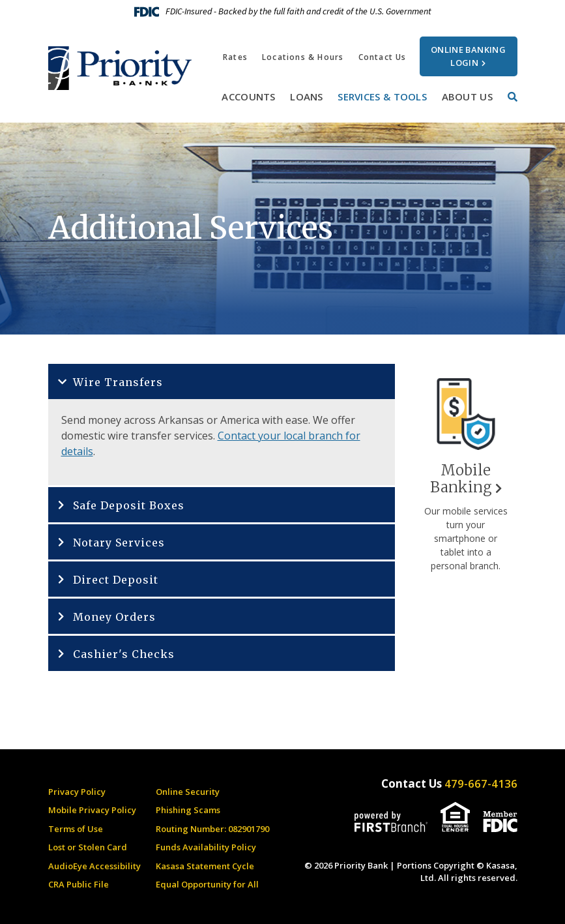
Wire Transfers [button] (118, 382)
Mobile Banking (461, 479)
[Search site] (513, 97)
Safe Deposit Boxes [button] (129, 505)
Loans (307, 97)
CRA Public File (79, 884)
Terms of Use (76, 829)
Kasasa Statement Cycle (205, 866)
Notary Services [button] (119, 543)
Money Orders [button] (114, 617)
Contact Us (383, 57)
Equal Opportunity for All (207, 884)
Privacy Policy (77, 792)
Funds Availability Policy (206, 847)
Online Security (188, 792)
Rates (235, 57)
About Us (467, 97)
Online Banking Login (468, 56)
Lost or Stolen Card (88, 847)
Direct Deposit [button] (116, 580)
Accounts (248, 97)
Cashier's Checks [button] (124, 654)
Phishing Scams (188, 810)
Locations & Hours (303, 57)
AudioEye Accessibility (94, 866)
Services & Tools (382, 97)
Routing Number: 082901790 (212, 829)
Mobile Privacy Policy (92, 810)
